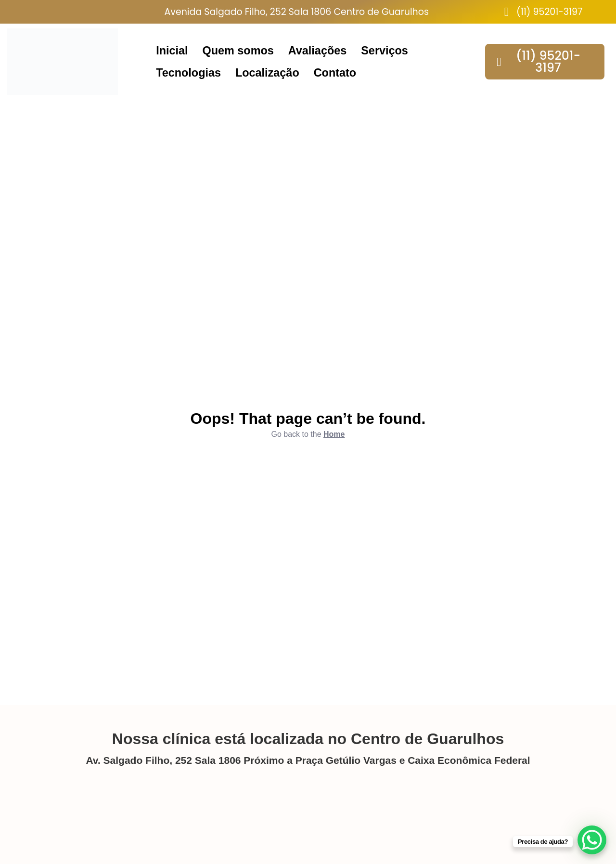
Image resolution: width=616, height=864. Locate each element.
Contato (335, 73)
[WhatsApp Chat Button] (592, 840)
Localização (267, 73)
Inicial (172, 51)
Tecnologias (188, 73)
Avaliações (317, 51)
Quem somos (238, 51)
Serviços (385, 51)
